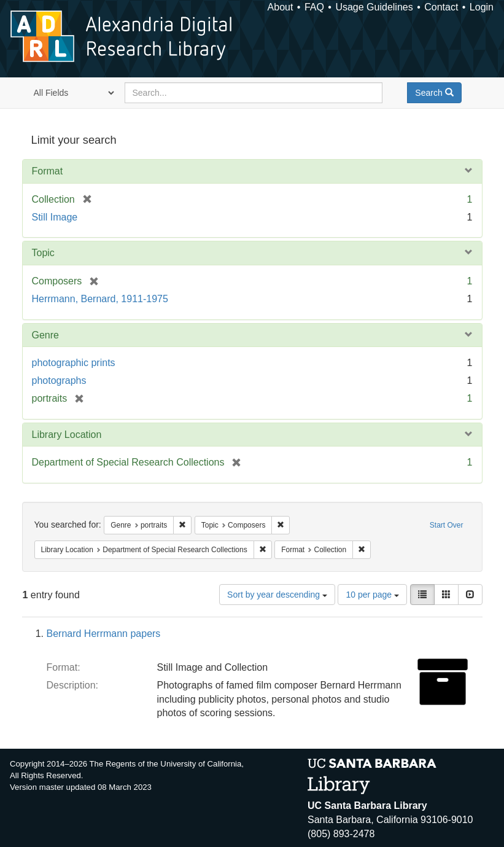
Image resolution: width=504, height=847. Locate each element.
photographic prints (74, 363)
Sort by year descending (277, 595)
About (281, 7)
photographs (59, 381)
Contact (441, 7)
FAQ (314, 7)
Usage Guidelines (374, 7)
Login (482, 7)
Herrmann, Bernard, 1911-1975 (100, 299)
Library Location (67, 435)
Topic (43, 253)
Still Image (55, 217)
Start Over (447, 525)
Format (48, 171)
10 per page (372, 595)
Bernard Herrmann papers (104, 634)
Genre (45, 335)
